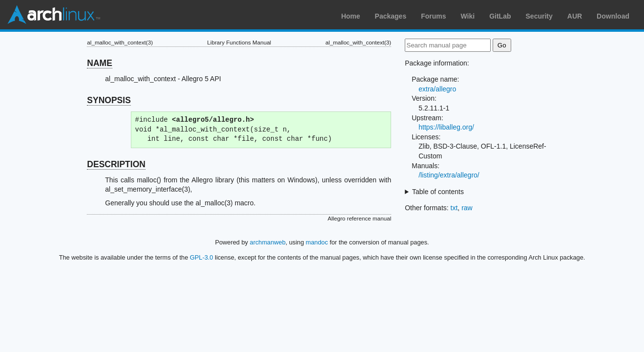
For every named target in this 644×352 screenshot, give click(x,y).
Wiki (468, 16)
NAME (100, 63)
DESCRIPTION (116, 164)
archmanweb (268, 242)
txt (454, 208)
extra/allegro (437, 89)
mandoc (317, 242)
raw (467, 208)
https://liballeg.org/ (446, 127)
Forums (433, 16)
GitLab (500, 16)
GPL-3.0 (202, 257)
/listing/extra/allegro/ (449, 175)
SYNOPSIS (109, 100)
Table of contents (438, 192)
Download (613, 16)
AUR (575, 16)
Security (539, 16)
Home (351, 16)
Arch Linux (54, 15)
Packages (391, 16)
